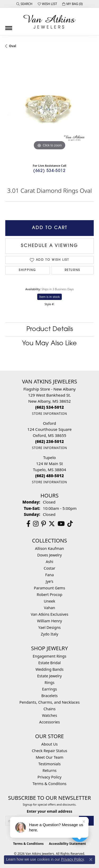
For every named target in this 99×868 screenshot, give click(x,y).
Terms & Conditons (49, 784)
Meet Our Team (49, 757)
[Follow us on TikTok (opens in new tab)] (70, 524)
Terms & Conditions (28, 844)
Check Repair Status (50, 751)
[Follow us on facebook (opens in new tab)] (28, 524)
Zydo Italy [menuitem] (49, 634)
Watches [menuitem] (49, 715)
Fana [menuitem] (49, 575)
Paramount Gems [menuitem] (49, 588)
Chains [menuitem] (50, 709)
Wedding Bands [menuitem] (49, 669)
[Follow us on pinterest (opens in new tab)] (44, 524)
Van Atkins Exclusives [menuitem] (49, 614)
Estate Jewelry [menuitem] (49, 676)
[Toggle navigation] (9, 26)
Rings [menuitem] (49, 682)
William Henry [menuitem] (49, 621)
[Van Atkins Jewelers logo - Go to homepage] (50, 22)
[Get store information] (49, 414)
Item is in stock (50, 297)
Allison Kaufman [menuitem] (50, 548)
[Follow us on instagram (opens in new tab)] (36, 524)
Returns (72, 270)
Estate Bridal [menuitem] (49, 663)
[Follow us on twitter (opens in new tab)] (52, 524)
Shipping (27, 270)
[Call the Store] (49, 407)
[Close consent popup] (91, 860)
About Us (50, 744)
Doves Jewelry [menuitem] (49, 555)
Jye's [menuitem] (49, 581)
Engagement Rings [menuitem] (50, 656)
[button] (24, 4)
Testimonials (49, 764)
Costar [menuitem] (50, 568)
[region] (49, 107)
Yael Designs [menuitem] (49, 627)
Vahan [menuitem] (49, 608)
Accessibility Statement (67, 844)
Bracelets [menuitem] (49, 696)
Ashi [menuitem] (49, 562)
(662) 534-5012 (49, 171)
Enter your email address (49, 811)
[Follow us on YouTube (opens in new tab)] (61, 524)
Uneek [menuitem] (49, 601)
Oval (13, 46)
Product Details (50, 329)
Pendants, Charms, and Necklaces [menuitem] (49, 702)
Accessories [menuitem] (49, 722)
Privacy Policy (49, 777)
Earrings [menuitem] (49, 689)
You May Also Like (49, 344)
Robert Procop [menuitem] (49, 595)
